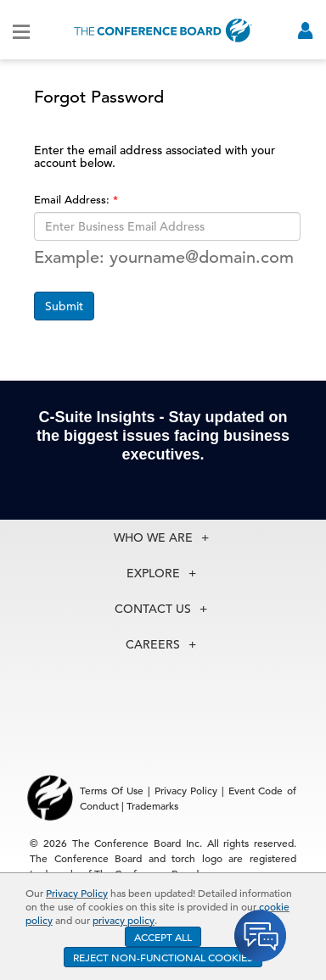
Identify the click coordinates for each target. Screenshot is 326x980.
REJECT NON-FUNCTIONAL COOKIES (163, 957)
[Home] (163, 30)
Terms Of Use (112, 790)
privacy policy (124, 920)
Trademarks (152, 805)
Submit (64, 306)
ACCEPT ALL (163, 937)
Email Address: (73, 200)
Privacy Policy (77, 893)
